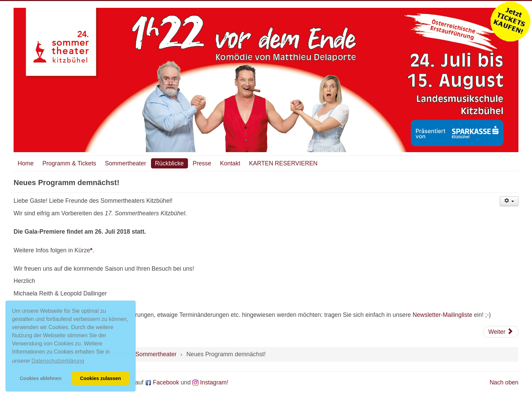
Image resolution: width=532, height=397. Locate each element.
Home (26, 163)
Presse (202, 163)
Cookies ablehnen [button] (41, 378)
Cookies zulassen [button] (101, 378)
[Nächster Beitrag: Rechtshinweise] (501, 332)
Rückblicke (169, 163)
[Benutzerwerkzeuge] (509, 201)
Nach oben (504, 382)
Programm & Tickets (69, 163)
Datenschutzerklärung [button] (58, 361)
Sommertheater (125, 163)
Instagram (210, 382)
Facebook (162, 382)
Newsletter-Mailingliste (442, 315)
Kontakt (230, 163)
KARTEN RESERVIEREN (283, 163)
